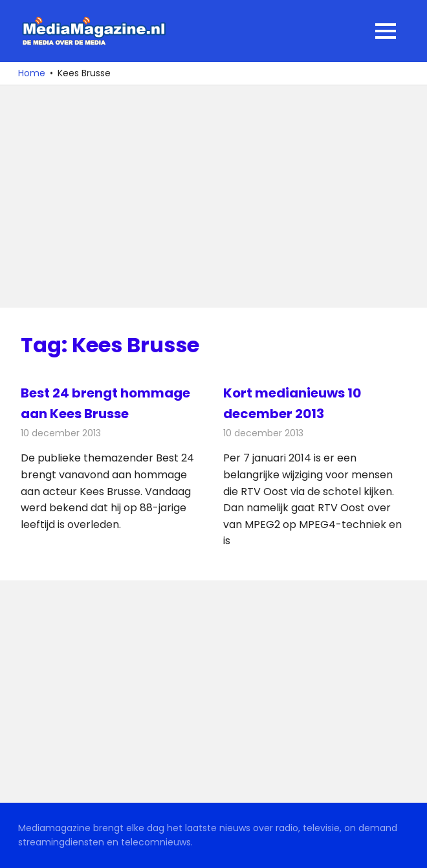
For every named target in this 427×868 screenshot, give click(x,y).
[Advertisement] (213, 196)
